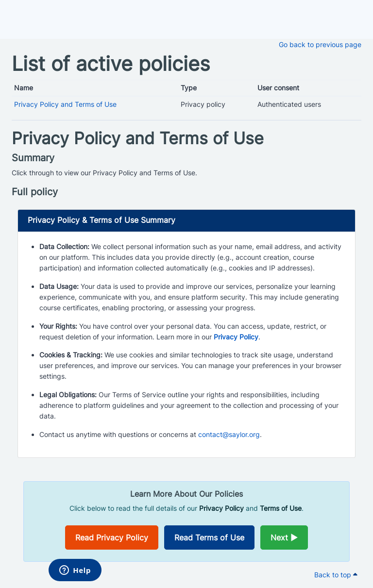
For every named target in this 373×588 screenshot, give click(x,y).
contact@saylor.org (229, 434)
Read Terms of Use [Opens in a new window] (209, 538)
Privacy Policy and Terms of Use (65, 104)
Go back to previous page (320, 44)
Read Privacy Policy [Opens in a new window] (112, 538)
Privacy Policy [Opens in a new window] (236, 337)
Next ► (284, 538)
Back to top (336, 575)
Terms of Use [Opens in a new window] (281, 508)
